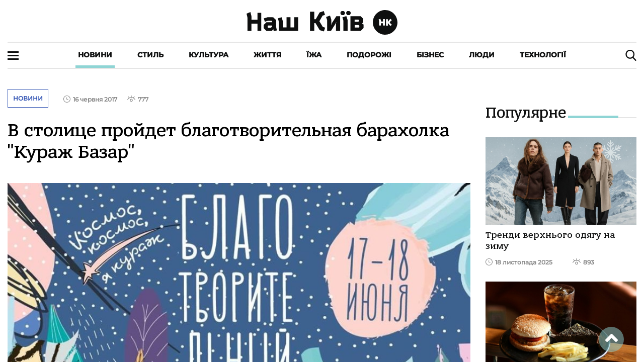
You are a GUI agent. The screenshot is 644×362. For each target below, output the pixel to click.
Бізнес (430, 55)
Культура (209, 55)
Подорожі (369, 55)
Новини (95, 55)
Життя (267, 55)
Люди (482, 55)
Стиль (150, 55)
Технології (543, 55)
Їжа (314, 55)
